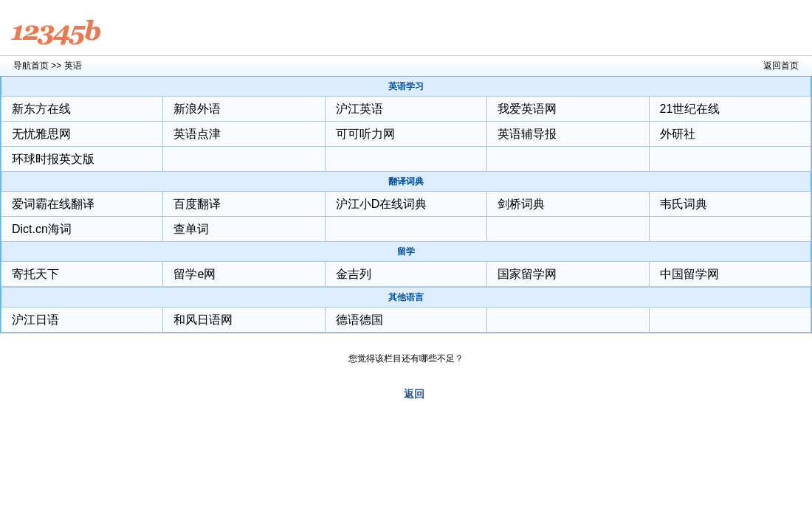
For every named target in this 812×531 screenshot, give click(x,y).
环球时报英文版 (53, 159)
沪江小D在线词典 (382, 204)
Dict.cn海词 (42, 229)
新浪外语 (197, 109)
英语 (73, 66)
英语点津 (197, 134)
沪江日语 (35, 320)
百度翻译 (197, 204)
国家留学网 (527, 274)
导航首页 (31, 66)
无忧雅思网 (41, 134)
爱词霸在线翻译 (53, 204)
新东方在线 (41, 109)
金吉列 (354, 274)
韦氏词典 (684, 204)
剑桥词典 (521, 204)
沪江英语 (359, 109)
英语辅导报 (527, 134)
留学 (406, 251)
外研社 (678, 134)
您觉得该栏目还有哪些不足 (402, 358)
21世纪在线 (690, 109)
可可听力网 (365, 134)
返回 (414, 394)
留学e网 (195, 274)
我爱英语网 (527, 109)
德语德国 (359, 320)
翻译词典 (406, 181)
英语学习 (406, 86)
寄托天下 (35, 274)
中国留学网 (689, 274)
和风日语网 (203, 320)
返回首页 (781, 66)
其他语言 (406, 297)
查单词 (191, 229)
